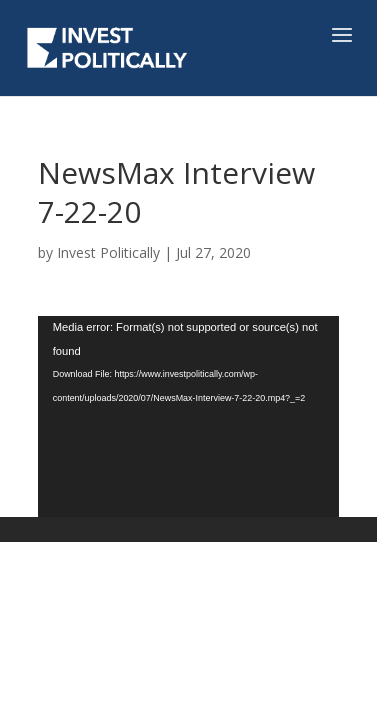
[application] (189, 416)
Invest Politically (108, 252)
